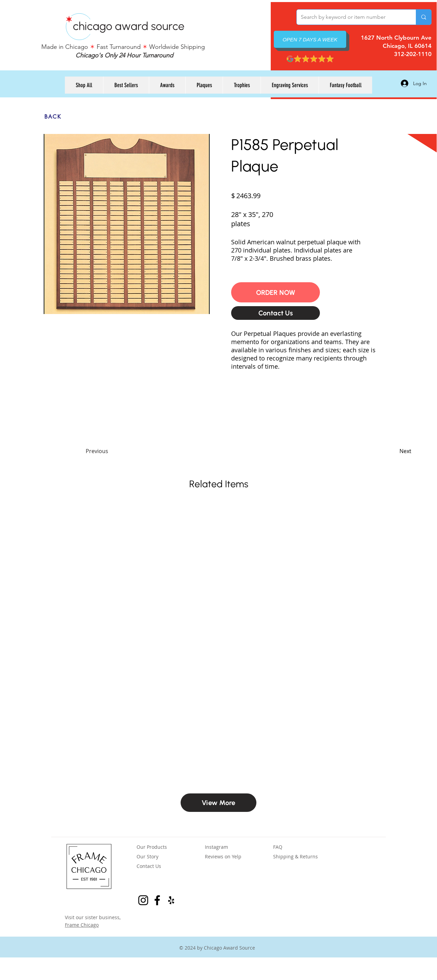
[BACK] (53, 117)
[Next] (394, 451)
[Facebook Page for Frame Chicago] (157, 900)
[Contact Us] (276, 313)
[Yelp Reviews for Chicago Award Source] (171, 900)
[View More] (218, 803)
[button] (276, 292)
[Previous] (108, 451)
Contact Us (149, 866)
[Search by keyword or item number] (351, 17)
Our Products (152, 847)
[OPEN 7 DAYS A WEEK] (310, 39)
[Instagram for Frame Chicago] (143, 900)
